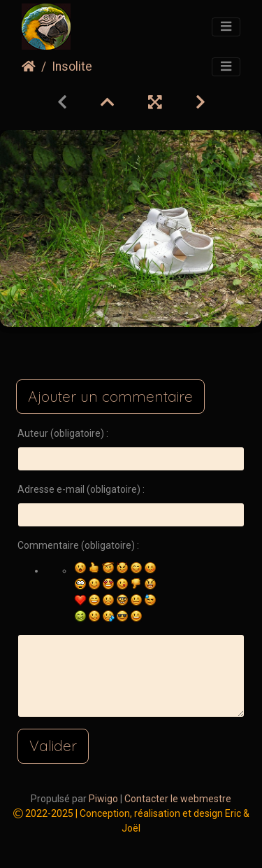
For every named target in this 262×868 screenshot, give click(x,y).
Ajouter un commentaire (110, 396)
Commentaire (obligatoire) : (78, 545)
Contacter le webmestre (178, 799)
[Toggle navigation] (226, 27)
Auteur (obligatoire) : (63, 433)
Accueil (29, 66)
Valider (53, 745)
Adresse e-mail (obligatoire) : (81, 489)
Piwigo (103, 799)
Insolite (72, 66)
